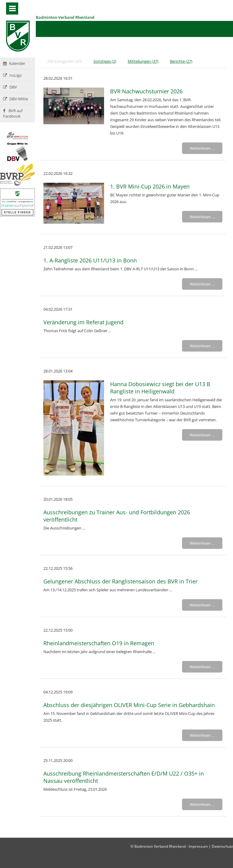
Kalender (14, 63)
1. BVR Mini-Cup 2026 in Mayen (150, 186)
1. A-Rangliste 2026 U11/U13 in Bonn (90, 260)
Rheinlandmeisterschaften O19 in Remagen (99, 643)
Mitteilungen (143, 61)
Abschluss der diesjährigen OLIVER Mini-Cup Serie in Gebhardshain (129, 705)
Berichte (181, 61)
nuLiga (12, 75)
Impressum (198, 846)
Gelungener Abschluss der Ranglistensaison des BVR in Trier (120, 581)
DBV (10, 87)
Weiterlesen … (202, 148)
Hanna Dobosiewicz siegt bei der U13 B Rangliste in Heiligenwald (160, 388)
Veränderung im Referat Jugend (83, 322)
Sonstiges (105, 61)
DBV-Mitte (15, 99)
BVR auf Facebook (13, 113)
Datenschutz (222, 846)
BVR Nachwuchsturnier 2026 (146, 91)
